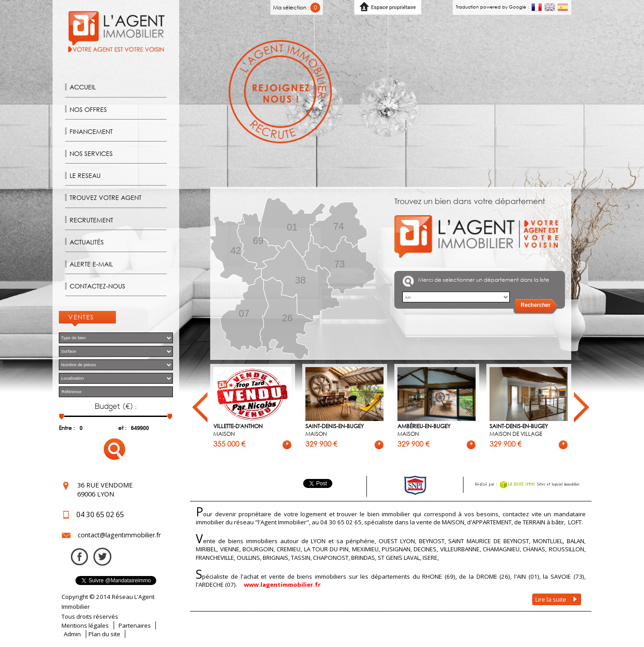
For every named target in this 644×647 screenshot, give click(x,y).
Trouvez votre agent (106, 197)
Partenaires (135, 625)
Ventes (81, 317)
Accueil (83, 87)
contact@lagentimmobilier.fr (119, 535)
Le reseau (85, 175)
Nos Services (91, 153)
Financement (91, 131)
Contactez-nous (97, 286)
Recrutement (91, 220)
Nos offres (88, 109)
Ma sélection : (297, 7)
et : (122, 428)
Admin (72, 634)
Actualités (87, 242)
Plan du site (104, 634)
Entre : (67, 428)
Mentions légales (85, 625)
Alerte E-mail (91, 264)
